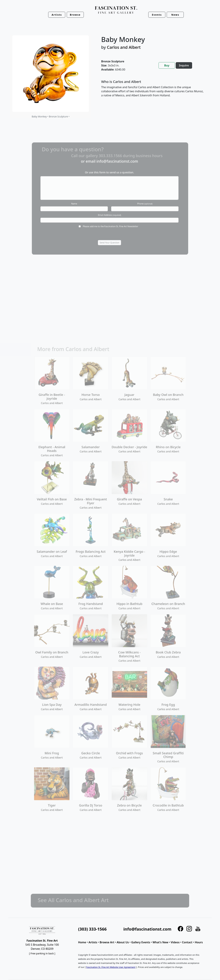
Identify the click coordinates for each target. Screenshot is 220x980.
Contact (187, 942)
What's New (160, 942)
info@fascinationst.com (147, 929)
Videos (175, 942)
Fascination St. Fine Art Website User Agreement (111, 967)
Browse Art (107, 942)
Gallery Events (141, 942)
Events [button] (157, 15)
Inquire (184, 65)
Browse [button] (75, 15)
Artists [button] (57, 15)
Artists (93, 942)
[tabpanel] (152, 91)
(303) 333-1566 (92, 929)
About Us (123, 942)
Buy (167, 65)
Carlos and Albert (124, 47)
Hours (199, 942)
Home (82, 942)
